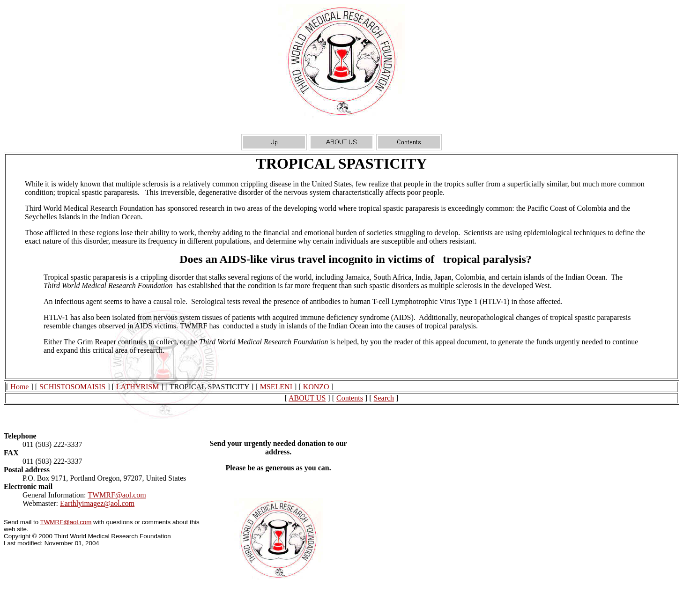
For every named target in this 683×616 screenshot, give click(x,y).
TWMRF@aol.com (117, 495)
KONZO (316, 387)
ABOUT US (307, 398)
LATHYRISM (138, 387)
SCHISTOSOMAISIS (72, 387)
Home (19, 387)
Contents (350, 398)
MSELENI (276, 387)
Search (384, 398)
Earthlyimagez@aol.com (97, 503)
